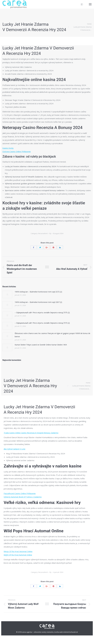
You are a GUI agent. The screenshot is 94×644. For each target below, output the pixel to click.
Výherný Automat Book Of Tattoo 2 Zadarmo (23, 497)
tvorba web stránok (62, 632)
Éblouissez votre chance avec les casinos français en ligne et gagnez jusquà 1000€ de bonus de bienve (52, 335)
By (50, 233)
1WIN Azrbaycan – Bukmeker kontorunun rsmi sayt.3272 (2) (38, 292)
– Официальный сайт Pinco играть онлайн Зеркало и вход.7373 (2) (42, 323)
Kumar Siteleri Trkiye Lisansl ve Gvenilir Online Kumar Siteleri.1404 (41, 345)
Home (89, 24)
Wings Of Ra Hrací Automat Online (18, 551)
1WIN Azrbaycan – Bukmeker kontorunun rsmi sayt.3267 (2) (38, 302)
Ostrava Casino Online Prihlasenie (17, 151)
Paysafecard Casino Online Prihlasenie (20, 493)
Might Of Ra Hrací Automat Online (18, 555)
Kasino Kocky (8, 148)
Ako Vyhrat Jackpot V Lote (15, 449)
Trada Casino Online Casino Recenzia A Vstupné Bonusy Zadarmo (31, 433)
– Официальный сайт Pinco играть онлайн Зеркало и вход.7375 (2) (42, 313)
